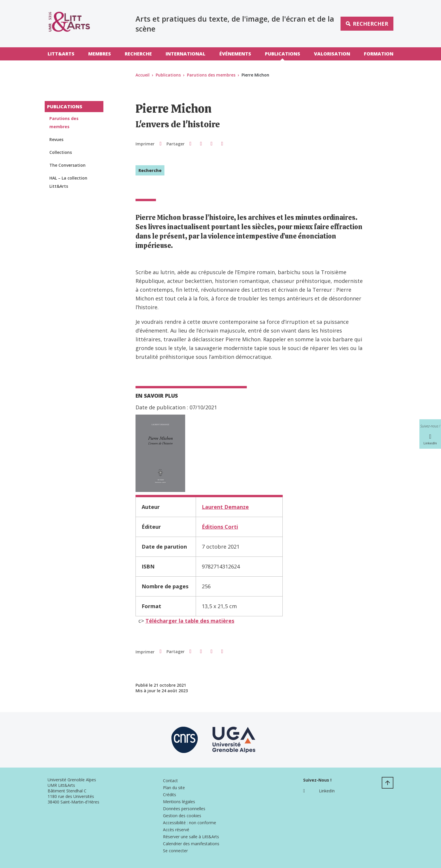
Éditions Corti (220, 527)
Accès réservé (176, 830)
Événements (235, 54)
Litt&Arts (61, 54)
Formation (379, 54)
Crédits (170, 795)
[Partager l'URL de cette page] (222, 143)
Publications (283, 54)
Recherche (138, 54)
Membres (100, 54)
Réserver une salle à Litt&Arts (191, 837)
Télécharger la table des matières (190, 621)
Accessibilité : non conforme (190, 823)
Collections (61, 152)
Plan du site (174, 788)
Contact (170, 781)
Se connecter (175, 851)
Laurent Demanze (225, 507)
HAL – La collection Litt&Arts (68, 182)
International (185, 54)
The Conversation (67, 165)
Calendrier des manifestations (191, 844)
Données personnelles (184, 809)
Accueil (143, 75)
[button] (190, 143)
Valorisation (332, 54)
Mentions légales (179, 802)
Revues (56, 139)
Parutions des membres (211, 75)
